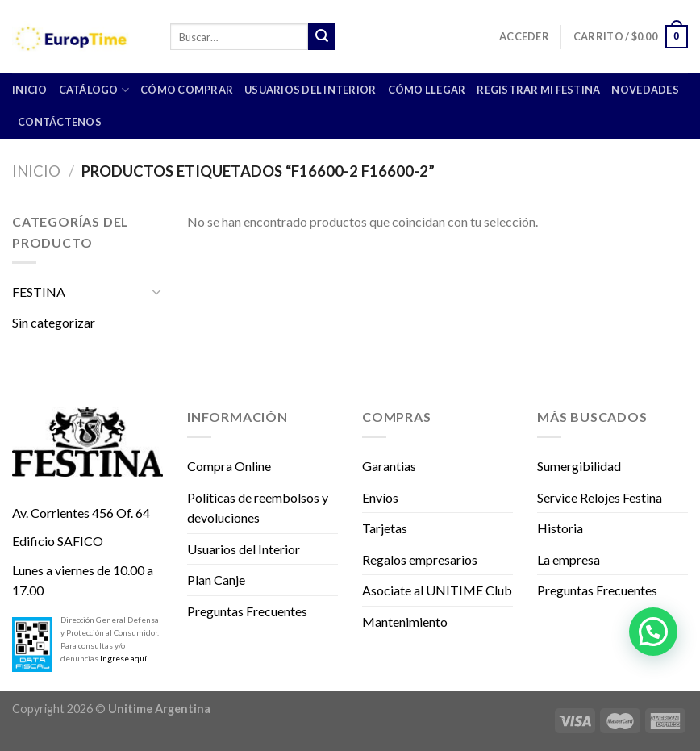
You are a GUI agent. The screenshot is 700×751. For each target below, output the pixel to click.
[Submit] (322, 37)
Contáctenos (60, 122)
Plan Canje (216, 580)
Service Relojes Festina (600, 497)
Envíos (380, 497)
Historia (560, 528)
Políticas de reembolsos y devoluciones (258, 508)
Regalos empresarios (420, 559)
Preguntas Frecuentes (247, 611)
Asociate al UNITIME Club (437, 590)
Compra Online (229, 466)
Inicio (36, 171)
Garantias (389, 466)
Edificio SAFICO (58, 541)
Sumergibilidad (579, 466)
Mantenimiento (405, 622)
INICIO (30, 90)
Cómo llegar (427, 90)
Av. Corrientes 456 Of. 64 (81, 513)
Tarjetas (385, 528)
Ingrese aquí (123, 658)
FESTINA (39, 292)
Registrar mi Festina (538, 90)
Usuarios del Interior (310, 90)
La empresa (569, 559)
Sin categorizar (54, 322)
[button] (653, 632)
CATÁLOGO (94, 90)
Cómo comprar (187, 90)
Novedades (645, 90)
